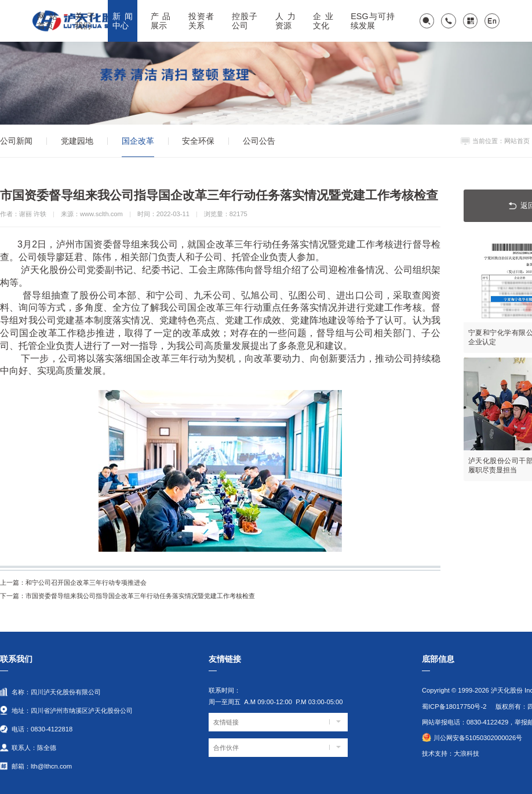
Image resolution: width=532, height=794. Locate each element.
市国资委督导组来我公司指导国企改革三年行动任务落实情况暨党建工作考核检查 (127, 596)
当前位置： (488, 141)
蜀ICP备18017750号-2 (454, 706)
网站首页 (517, 141)
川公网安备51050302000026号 (478, 738)
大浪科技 (467, 753)
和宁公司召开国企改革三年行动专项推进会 (73, 582)
